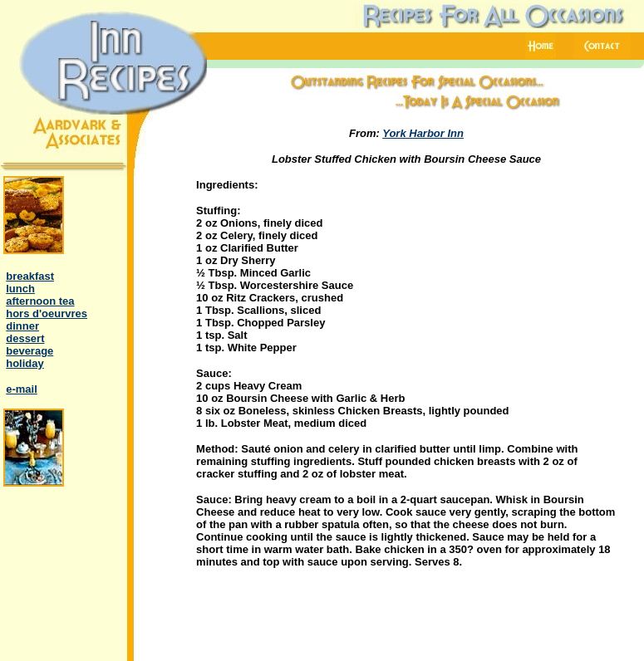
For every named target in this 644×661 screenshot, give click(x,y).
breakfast (30, 276)
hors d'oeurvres (47, 313)
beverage (29, 351)
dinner (22, 326)
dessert (25, 338)
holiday (25, 363)
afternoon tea (40, 301)
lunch (20, 289)
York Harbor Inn (423, 133)
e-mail (22, 389)
